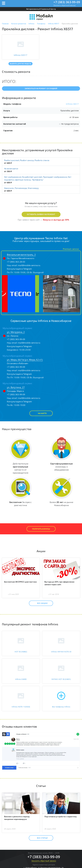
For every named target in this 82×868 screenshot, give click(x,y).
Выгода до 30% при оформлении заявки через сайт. (59, 583)
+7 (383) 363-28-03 (16, 262)
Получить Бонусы (41, 529)
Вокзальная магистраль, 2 (21, 255)
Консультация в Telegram (19, 269)
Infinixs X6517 (72, 104)
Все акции (40, 603)
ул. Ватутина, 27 (16, 387)
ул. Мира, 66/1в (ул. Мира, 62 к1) (25, 360)
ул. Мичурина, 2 (16, 332)
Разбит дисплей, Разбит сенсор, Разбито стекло (27, 160)
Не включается (11, 168)
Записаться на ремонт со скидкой (41, 88)
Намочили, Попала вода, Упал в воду (21, 188)
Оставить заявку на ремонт (41, 214)
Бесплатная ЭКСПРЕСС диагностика (20, 582)
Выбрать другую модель (20, 64)
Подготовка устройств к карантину (61, 816)
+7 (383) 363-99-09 (67, 2)
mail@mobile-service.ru (29, 265)
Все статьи (40, 838)
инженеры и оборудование (61, 467)
